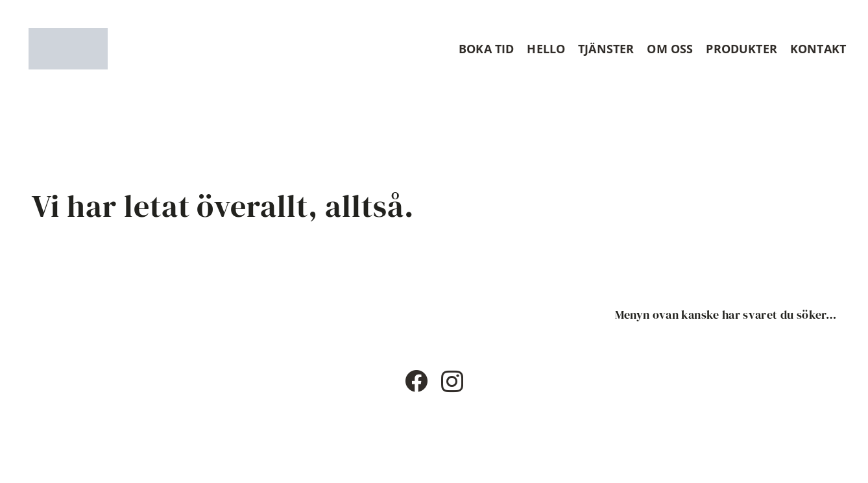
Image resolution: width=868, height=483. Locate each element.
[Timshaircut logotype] (68, 49)
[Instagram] (452, 382)
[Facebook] (416, 381)
